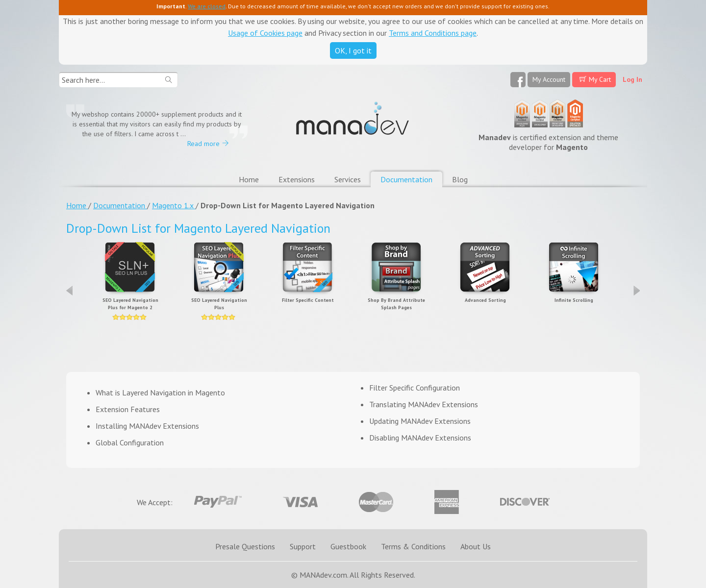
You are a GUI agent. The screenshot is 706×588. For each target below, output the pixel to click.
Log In (632, 79)
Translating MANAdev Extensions (424, 404)
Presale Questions (245, 546)
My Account (549, 79)
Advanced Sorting (485, 300)
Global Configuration (130, 442)
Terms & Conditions (413, 546)
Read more (203, 144)
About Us (476, 546)
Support (303, 546)
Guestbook (348, 546)
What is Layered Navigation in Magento (160, 392)
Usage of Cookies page (265, 33)
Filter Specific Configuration (415, 388)
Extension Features (128, 409)
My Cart (600, 79)
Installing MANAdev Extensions (147, 426)
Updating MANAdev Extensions (420, 421)
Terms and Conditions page (433, 33)
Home (249, 179)
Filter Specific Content (308, 300)
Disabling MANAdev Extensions (420, 438)
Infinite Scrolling (574, 300)
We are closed (207, 6)
